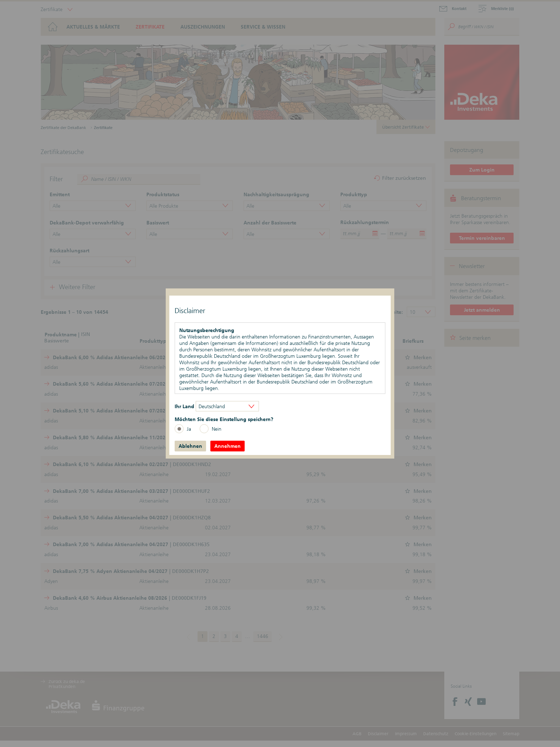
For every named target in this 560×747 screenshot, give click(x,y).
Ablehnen (190, 446)
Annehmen (227, 446)
